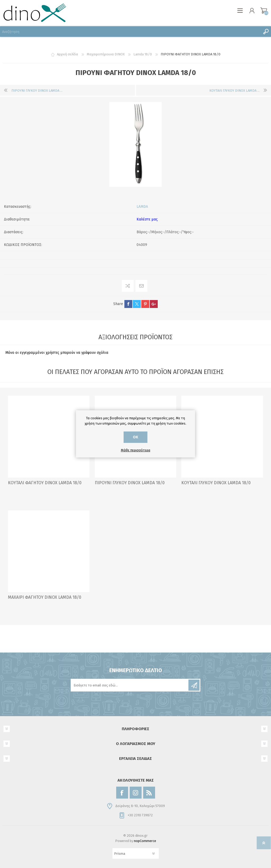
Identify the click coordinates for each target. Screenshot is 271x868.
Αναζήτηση (266, 32)
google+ (154, 304)
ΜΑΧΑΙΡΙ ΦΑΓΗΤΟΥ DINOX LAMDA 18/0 (45, 597)
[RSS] (149, 793)
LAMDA (142, 207)
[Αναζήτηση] (130, 32)
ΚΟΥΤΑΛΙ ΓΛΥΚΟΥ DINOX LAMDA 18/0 (216, 483)
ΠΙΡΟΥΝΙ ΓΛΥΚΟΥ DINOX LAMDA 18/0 (130, 483)
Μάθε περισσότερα (136, 450)
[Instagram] (136, 793)
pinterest (145, 304)
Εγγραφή (194, 685)
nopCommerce (145, 841)
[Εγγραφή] (130, 685)
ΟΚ (135, 437)
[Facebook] (122, 793)
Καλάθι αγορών (264, 11)
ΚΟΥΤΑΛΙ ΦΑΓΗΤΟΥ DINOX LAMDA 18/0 (45, 483)
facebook (128, 304)
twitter (137, 304)
